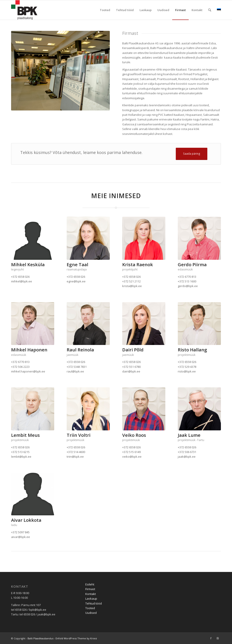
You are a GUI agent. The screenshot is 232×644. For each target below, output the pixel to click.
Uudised (91, 613)
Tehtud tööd (94, 603)
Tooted (90, 608)
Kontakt (91, 594)
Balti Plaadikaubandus (40, 638)
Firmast (90, 589)
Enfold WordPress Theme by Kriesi (76, 638)
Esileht (90, 584)
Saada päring (192, 154)
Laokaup (91, 599)
